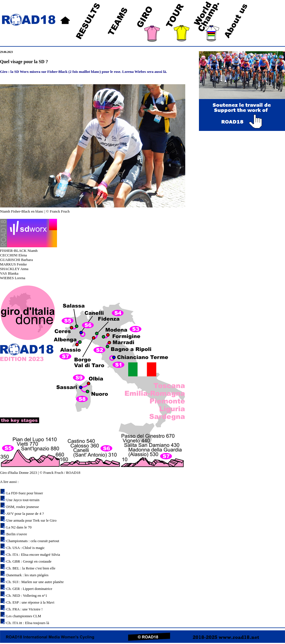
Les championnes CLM (24, 616)
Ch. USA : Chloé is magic (26, 548)
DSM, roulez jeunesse (23, 507)
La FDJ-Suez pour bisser (25, 493)
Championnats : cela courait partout (33, 541)
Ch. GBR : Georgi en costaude (29, 561)
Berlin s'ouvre (17, 534)
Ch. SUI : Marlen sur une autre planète (35, 582)
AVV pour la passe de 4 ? (25, 514)
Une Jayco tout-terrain (23, 500)
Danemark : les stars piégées (27, 575)
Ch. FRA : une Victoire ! (25, 609)
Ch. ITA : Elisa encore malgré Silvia (33, 555)
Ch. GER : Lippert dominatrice (29, 589)
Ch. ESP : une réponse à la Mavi (30, 602)
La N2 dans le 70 (19, 527)
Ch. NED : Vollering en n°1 (27, 595)
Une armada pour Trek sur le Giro (31, 520)
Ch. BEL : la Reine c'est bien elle (31, 568)
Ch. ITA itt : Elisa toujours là (28, 623)
